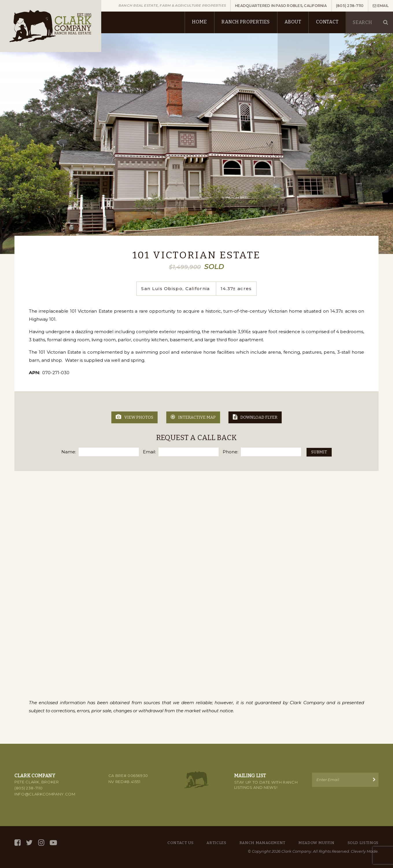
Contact (327, 22)
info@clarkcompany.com (45, 794)
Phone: (230, 452)
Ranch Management (262, 843)
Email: (149, 452)
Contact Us (181, 843)
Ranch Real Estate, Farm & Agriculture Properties (173, 6)
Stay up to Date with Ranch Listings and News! (266, 785)
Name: (69, 452)
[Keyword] (366, 23)
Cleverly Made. (365, 851)
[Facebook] (17, 843)
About (292, 22)
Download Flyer (255, 417)
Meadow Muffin (316, 843)
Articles (216, 843)
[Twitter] (29, 843)
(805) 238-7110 (29, 788)
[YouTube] (53, 843)
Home (199, 22)
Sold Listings (363, 843)
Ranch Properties (245, 22)
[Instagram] (41, 843)
